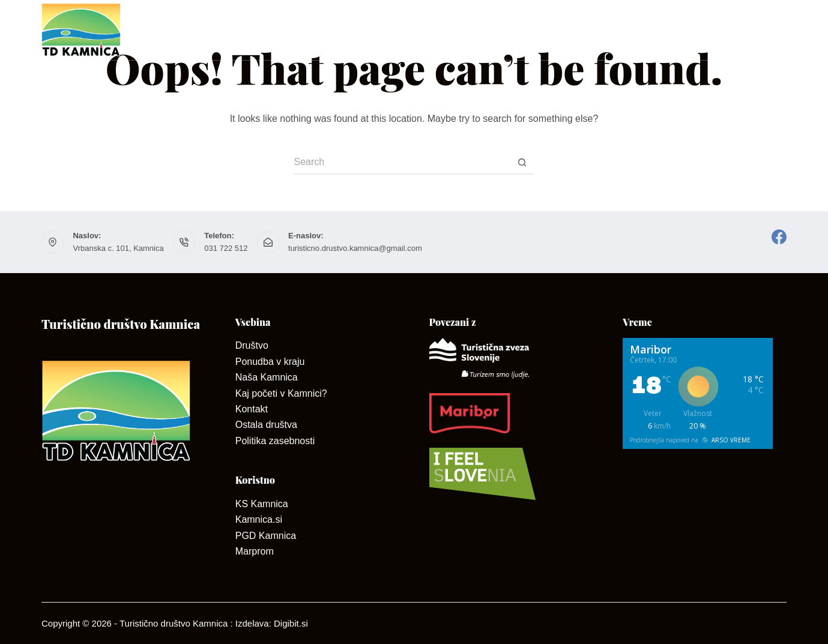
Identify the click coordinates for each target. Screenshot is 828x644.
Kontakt (427, 30)
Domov (193, 30)
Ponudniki (509, 30)
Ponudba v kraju (270, 362)
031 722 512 (226, 248)
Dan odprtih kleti (609, 30)
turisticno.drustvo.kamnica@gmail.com (355, 248)
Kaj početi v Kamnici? (281, 393)
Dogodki (762, 30)
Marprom (255, 551)
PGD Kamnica (266, 536)
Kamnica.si (259, 519)
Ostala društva (266, 425)
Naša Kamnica (267, 377)
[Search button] (522, 163)
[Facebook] (779, 237)
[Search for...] (402, 163)
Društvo (267, 30)
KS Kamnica (262, 504)
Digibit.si (291, 623)
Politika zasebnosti (275, 441)
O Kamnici (352, 30)
